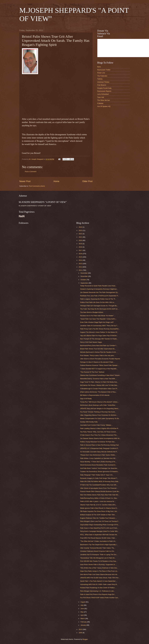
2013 (81, 264)
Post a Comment (31, 172)
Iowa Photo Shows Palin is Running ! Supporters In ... (99, 565)
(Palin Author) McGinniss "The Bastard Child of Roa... (98, 392)
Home (56, 181)
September (85, 283)
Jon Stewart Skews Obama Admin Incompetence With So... (100, 438)
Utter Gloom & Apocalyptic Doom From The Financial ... (99, 488)
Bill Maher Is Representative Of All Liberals (95, 395)
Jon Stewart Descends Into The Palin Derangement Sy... (99, 292)
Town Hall (101, 97)
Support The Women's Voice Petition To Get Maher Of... (99, 332)
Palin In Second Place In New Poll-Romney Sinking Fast (99, 445)
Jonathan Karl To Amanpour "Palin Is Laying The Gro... (99, 555)
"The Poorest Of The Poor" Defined (92, 372)
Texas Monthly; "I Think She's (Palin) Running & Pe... (98, 462)
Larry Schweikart (103, 94)
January (83, 625)
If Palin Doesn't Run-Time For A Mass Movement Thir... (99, 435)
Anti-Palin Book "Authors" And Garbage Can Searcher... (99, 468)
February (84, 622)
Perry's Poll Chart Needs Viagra (91, 342)
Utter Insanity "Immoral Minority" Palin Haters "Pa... (98, 548)
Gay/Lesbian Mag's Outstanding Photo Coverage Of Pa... (100, 525)
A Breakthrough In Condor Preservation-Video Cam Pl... (99, 389)
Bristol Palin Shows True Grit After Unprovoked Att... (98, 349)
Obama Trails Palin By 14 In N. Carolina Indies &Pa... (98, 505)
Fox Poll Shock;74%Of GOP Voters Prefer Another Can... (100, 598)
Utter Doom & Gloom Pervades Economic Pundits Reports (100, 359)
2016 (81, 254)
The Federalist (102, 76)
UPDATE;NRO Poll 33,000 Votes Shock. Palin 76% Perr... (100, 578)
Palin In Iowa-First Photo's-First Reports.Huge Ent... (98, 594)
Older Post (87, 181)
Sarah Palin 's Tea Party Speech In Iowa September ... (99, 581)
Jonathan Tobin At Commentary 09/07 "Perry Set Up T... (99, 326)
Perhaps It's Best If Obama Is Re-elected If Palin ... (98, 362)
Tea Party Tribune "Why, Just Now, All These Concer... (99, 432)
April (82, 615)
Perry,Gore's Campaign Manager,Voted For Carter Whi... (99, 531)
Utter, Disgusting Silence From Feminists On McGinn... (99, 415)
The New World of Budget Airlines (92, 312)
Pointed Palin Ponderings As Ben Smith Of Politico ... (98, 588)
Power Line (101, 73)
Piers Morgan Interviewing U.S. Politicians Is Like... (98, 591)
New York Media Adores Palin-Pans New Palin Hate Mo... (100, 495)
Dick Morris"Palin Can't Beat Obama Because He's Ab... (99, 574)
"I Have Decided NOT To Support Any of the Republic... (99, 369)
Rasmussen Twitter (104, 70)
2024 (81, 227)
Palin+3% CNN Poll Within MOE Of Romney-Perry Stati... (100, 481)
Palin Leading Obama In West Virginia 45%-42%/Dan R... (100, 428)
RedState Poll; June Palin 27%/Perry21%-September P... (100, 296)
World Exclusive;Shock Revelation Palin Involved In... (98, 465)
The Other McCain (104, 100)
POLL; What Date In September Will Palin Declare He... (99, 535)
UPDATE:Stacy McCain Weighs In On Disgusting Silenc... (100, 409)
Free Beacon (102, 85)
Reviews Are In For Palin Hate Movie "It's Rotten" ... (98, 316)
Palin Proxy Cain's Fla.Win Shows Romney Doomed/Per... (100, 329)
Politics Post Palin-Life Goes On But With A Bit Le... (98, 302)
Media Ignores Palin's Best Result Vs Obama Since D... (99, 508)
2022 (81, 234)
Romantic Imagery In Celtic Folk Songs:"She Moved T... (99, 478)
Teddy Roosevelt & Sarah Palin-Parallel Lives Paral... (98, 286)
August (83, 602)
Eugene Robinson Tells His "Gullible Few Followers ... (99, 518)
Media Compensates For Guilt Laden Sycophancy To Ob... (100, 418)
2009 (81, 633)
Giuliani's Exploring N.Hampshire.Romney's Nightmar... (99, 289)
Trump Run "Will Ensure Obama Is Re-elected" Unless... (99, 402)
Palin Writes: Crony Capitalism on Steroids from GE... (98, 458)
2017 (81, 250)
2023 (81, 230)
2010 (81, 629)
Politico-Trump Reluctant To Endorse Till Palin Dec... (98, 442)
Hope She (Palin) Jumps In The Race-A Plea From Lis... (99, 571)
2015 (81, 257)
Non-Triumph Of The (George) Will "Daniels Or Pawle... (99, 339)
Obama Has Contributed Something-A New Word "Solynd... (100, 375)
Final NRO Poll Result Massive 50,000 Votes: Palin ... (98, 538)
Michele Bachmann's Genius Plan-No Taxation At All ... (99, 352)
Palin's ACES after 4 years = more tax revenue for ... (98, 501)
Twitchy (100, 79)
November (84, 276)
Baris (99, 67)
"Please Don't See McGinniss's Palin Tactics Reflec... (98, 455)
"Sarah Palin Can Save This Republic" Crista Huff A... (98, 319)
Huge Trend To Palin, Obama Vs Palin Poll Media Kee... (99, 382)
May (82, 612)
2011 (81, 270)
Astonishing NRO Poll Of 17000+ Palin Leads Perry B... (99, 584)
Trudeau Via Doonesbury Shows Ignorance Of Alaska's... (100, 472)
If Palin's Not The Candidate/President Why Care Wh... (99, 485)
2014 (81, 260)
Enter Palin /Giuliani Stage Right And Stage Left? (97, 322)
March (83, 619)
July (82, 605)
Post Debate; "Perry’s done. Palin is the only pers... (98, 355)
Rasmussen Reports (104, 91)
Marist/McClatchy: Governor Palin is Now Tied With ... (99, 379)
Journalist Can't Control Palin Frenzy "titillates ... (97, 425)
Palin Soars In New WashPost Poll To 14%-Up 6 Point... (99, 528)
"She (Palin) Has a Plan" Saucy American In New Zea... (99, 568)
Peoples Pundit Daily (104, 88)
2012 (81, 267)
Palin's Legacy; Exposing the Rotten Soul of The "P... (98, 299)
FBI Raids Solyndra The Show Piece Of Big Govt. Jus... (99, 511)
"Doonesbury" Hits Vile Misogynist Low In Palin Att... (98, 558)
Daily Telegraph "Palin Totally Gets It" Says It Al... (97, 475)
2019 (81, 244)
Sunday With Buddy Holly (89, 422)
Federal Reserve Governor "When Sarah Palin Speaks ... (100, 365)
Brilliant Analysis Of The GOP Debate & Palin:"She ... (98, 515)
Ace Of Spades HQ (104, 106)
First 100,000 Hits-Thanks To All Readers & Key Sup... (99, 561)
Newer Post (25, 181)
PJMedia (100, 103)
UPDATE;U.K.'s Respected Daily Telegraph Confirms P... (99, 448)
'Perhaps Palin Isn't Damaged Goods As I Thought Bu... (99, 306)
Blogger (85, 639)
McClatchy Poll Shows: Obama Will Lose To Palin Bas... (99, 385)
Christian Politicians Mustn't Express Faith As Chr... (98, 551)
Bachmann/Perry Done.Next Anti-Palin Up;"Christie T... (99, 346)
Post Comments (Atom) (37, 186)
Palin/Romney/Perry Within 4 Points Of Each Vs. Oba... (99, 498)
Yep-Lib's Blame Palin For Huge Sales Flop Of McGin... (99, 336)
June (82, 609)
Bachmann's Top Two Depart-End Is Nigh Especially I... (99, 545)
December (84, 273)
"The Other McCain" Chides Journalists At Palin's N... (98, 541)
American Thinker (103, 82)
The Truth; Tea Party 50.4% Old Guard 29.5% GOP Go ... (100, 309)
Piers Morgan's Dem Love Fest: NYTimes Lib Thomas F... (100, 521)
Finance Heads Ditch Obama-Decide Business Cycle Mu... (100, 491)
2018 (81, 247)
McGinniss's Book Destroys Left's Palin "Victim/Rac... (98, 405)
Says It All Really (86, 399)
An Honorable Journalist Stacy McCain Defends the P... (99, 452)
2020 (81, 240)
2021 (81, 237)
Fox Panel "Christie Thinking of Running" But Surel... (98, 412)
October (83, 280)
